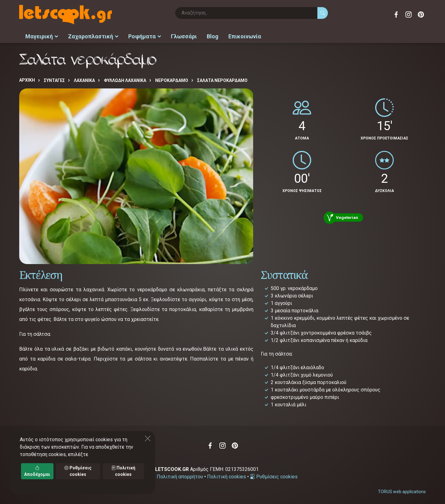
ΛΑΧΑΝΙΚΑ (84, 79)
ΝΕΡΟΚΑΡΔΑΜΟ (172, 79)
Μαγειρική (42, 36)
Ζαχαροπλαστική (93, 36)
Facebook (396, 15)
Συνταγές (54, 79)
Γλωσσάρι (184, 36)
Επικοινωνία (245, 36)
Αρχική (27, 79)
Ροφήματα (145, 36)
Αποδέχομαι (37, 471)
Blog (213, 36)
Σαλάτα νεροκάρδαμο (222, 79)
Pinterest (421, 15)
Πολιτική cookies (227, 475)
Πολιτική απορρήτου (180, 475)
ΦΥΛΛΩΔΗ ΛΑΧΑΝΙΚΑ (125, 79)
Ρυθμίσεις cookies (274, 475)
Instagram (409, 15)
